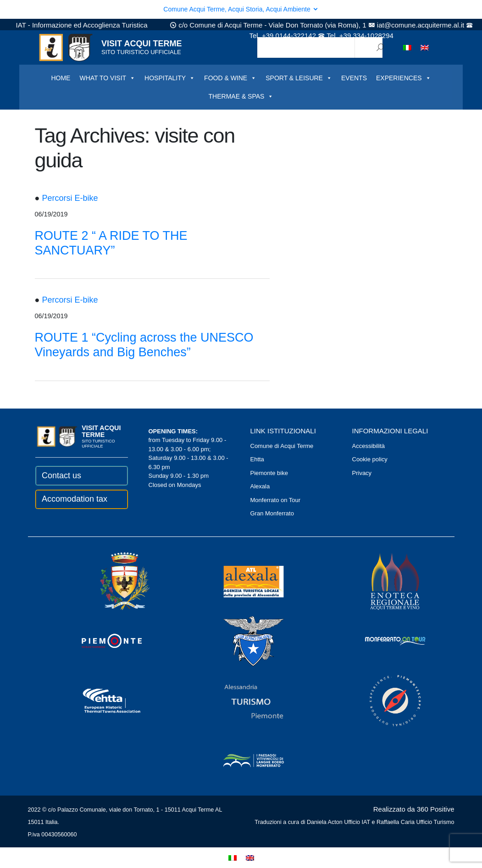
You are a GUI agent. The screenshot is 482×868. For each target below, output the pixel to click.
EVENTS (354, 78)
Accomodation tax (75, 499)
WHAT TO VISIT (107, 78)
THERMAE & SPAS (241, 96)
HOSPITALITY (170, 78)
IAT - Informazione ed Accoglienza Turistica (82, 25)
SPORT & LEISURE (299, 78)
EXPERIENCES (404, 78)
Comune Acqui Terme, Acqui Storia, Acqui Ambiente (241, 9)
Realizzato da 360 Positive (414, 809)
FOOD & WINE (230, 78)
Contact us (61, 475)
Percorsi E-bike (70, 198)
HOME (61, 78)
